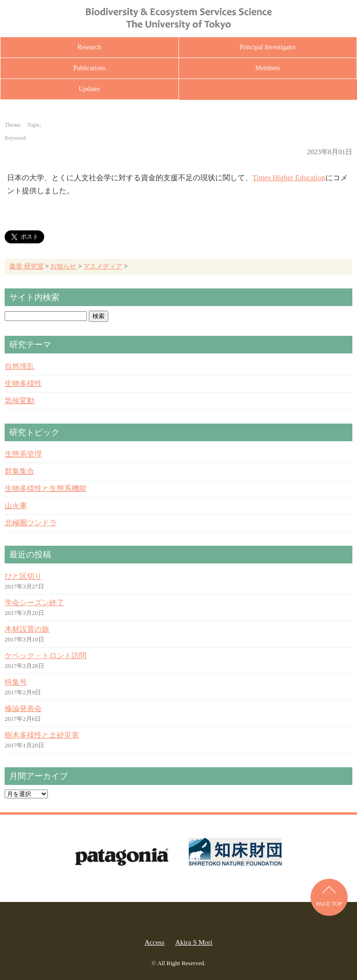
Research (89, 47)
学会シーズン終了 (34, 603)
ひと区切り (23, 576)
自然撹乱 (20, 366)
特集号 (16, 682)
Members (268, 68)
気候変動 (20, 401)
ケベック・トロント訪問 (46, 656)
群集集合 (20, 471)
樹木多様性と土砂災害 (42, 735)
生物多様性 (23, 383)
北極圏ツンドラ (31, 523)
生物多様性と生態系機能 (46, 488)
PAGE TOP (329, 904)
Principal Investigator (268, 47)
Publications (89, 68)
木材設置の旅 (27, 629)
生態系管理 (23, 454)
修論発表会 (23, 709)
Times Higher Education (289, 178)
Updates (89, 89)
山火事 (16, 506)
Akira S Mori (194, 942)
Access (154, 942)
